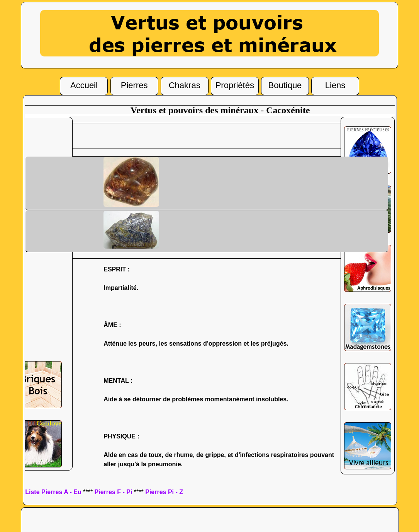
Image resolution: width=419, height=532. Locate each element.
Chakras (185, 84)
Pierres (134, 84)
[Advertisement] (220, 135)
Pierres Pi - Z (164, 492)
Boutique (285, 84)
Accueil (84, 84)
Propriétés (235, 84)
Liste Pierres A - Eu (53, 492)
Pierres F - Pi (114, 492)
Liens (335, 84)
